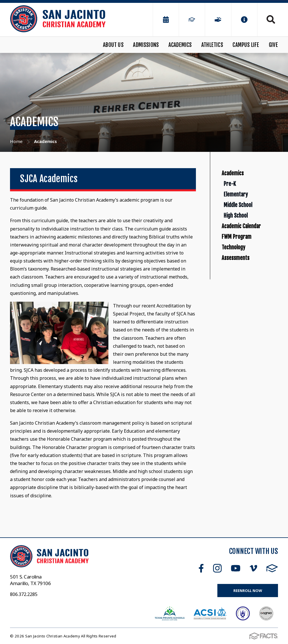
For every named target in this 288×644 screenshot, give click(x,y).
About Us (113, 45)
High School (249, 255)
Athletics (212, 45)
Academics (180, 45)
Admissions (146, 45)
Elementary (249, 217)
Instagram (217, 568)
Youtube (236, 568)
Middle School (252, 236)
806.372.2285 (24, 594)
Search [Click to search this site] (271, 19)
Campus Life (246, 45)
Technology (239, 314)
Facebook (201, 568)
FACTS (272, 568)
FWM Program (244, 294)
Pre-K (240, 197)
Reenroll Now (248, 591)
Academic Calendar (251, 274)
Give (273, 45)
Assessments (242, 333)
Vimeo (253, 568)
